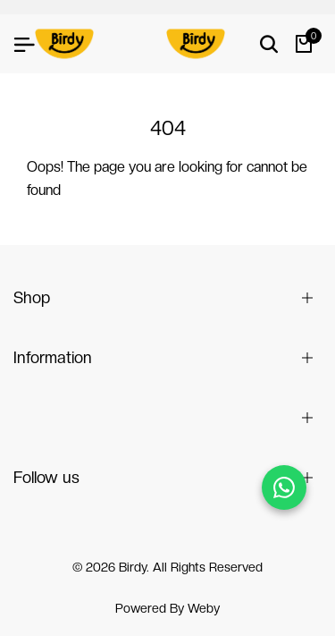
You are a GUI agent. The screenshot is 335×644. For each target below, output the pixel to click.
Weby (204, 608)
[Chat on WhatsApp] (284, 487)
